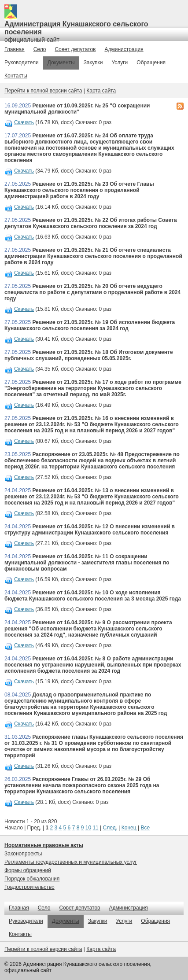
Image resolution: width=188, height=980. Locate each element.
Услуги (120, 63)
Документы (61, 63)
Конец (129, 828)
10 (88, 828)
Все (145, 828)
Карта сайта (101, 91)
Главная (15, 49)
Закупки (93, 63)
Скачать (24, 122)
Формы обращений (28, 870)
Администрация (124, 49)
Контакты (16, 76)
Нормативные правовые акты (44, 845)
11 (95, 828)
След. (110, 828)
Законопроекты (23, 854)
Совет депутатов (75, 49)
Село (40, 49)
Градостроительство (29, 887)
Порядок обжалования (32, 879)
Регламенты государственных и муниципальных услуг (71, 862)
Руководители (22, 63)
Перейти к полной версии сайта (43, 91)
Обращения (151, 63)
